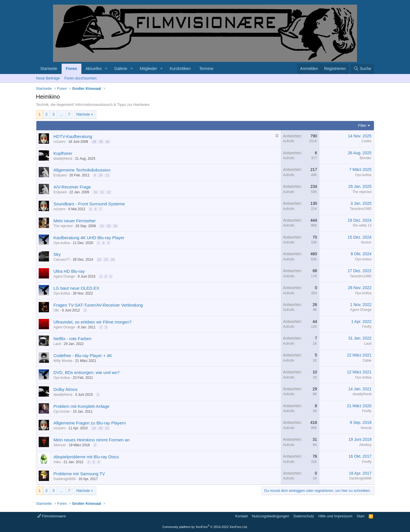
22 (109, 226)
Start (361, 516)
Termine (206, 69)
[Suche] (362, 69)
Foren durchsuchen (81, 78)
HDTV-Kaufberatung (73, 136)
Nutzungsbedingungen (270, 516)
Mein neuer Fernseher (75, 221)
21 (102, 226)
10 (101, 175)
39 (101, 142)
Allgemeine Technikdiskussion (82, 170)
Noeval (366, 428)
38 (94, 142)
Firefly (367, 327)
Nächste (83, 114)
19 (94, 428)
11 (107, 175)
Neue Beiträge (48, 78)
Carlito (367, 141)
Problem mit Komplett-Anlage (82, 406)
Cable (367, 360)
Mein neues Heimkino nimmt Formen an (92, 440)
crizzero (60, 142)
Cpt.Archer (62, 412)
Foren (71, 69)
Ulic (56, 310)
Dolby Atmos (66, 389)
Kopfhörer (63, 153)
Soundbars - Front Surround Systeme (89, 204)
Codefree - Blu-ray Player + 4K (83, 355)
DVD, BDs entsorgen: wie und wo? (87, 372)
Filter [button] (362, 125)
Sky (57, 254)
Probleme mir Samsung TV (79, 474)
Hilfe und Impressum (335, 516)
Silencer (60, 445)
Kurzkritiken (180, 69)
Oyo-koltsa (363, 175)
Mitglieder (149, 69)
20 (101, 428)
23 (115, 226)
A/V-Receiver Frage (72, 187)
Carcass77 (62, 260)
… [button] (61, 114)
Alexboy (365, 445)
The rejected (362, 192)
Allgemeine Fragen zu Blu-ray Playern (90, 423)
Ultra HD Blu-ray (69, 271)
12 (109, 192)
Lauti (57, 344)
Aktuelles (94, 69)
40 (107, 142)
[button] (106, 69)
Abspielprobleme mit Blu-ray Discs (86, 457)
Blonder (365, 158)
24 (113, 260)
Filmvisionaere (52, 516)
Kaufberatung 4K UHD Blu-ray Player (89, 238)
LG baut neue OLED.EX (76, 288)
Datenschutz (304, 516)
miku (57, 462)
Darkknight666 (65, 479)
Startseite (49, 69)
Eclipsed (60, 175)
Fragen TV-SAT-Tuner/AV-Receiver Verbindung (98, 305)
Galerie (121, 69)
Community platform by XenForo (205, 527)
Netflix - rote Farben (73, 339)
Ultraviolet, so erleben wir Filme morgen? (93, 322)
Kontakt (242, 516)
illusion (366, 242)
